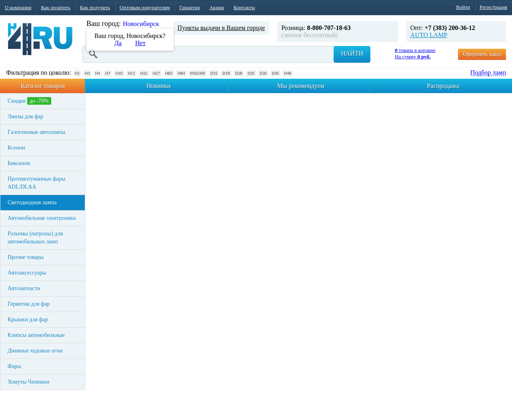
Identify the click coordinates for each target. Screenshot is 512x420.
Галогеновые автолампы (36, 132)
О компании (18, 7)
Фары (14, 366)
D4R (288, 73)
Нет (140, 43)
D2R (239, 73)
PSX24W (198, 73)
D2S (251, 73)
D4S (275, 73)
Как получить (95, 7)
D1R (226, 73)
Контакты (244, 7)
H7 (108, 73)
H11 (132, 73)
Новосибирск (141, 24)
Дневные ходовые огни (35, 351)
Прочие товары (26, 257)
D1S (214, 73)
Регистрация (493, 7)
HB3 (169, 73)
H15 (144, 73)
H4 (98, 73)
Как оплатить (55, 7)
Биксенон (19, 163)
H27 (156, 73)
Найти (352, 53)
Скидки (29, 101)
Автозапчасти (24, 288)
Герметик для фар (29, 304)
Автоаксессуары (27, 273)
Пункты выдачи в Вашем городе (221, 28)
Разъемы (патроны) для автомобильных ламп (35, 238)
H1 (77, 73)
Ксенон (16, 148)
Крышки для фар (28, 319)
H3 (87, 73)
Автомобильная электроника (42, 218)
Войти (463, 7)
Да (118, 43)
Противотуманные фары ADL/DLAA (36, 183)
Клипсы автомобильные (36, 335)
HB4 (181, 73)
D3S (263, 73)
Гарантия (189, 7)
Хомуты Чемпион (29, 382)
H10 (119, 73)
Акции (217, 7)
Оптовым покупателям (145, 7)
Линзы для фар (25, 116)
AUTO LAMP (429, 35)
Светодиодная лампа (32, 202)
